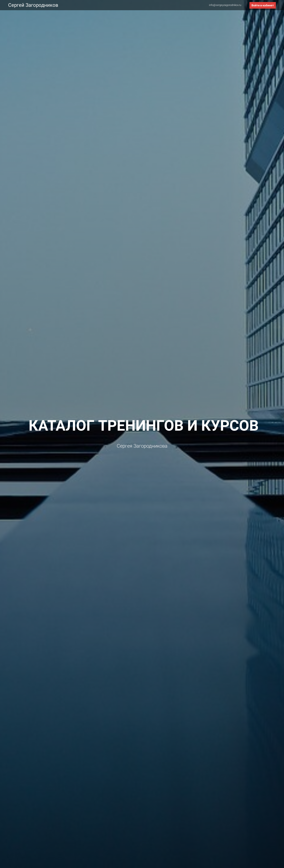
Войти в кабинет (263, 5)
